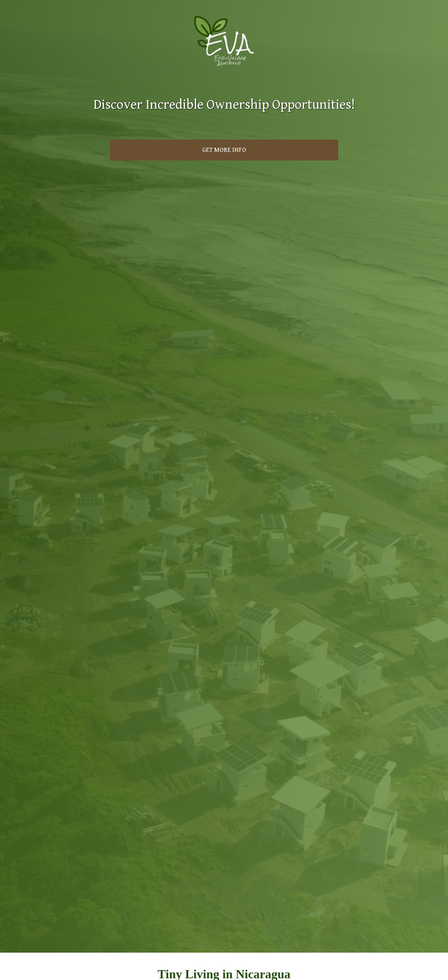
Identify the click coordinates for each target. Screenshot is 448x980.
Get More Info (224, 150)
